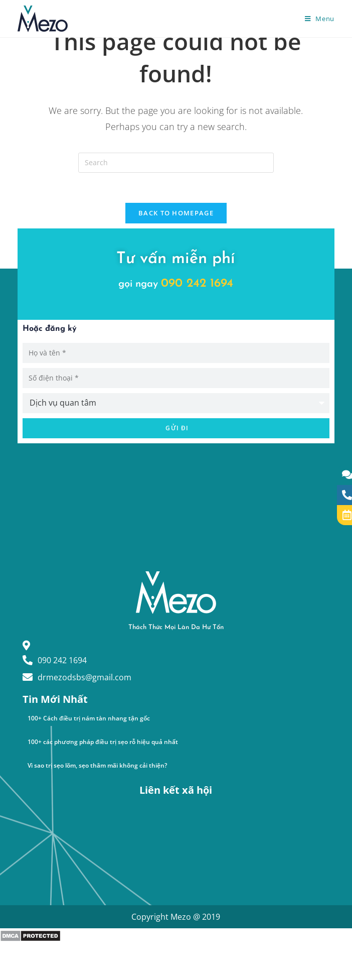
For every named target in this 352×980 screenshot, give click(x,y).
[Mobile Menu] (320, 19)
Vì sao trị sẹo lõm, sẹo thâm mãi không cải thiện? (97, 765)
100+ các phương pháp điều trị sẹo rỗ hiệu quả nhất (103, 742)
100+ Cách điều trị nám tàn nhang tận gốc (89, 718)
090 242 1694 (197, 284)
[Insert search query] (176, 163)
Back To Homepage (176, 213)
